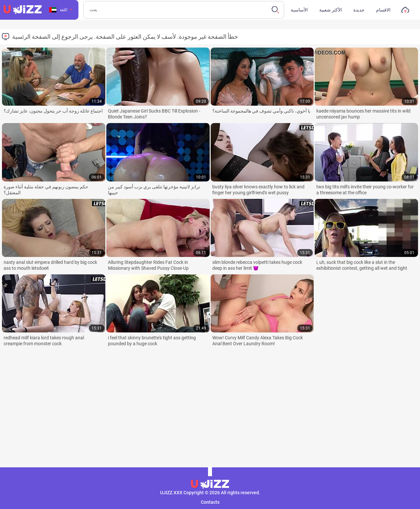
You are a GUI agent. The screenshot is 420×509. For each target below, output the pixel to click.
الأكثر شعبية (331, 10)
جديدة (359, 10)
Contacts (210, 502)
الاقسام (383, 10)
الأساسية (299, 10)
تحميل (405, 11)
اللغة (58, 10)
